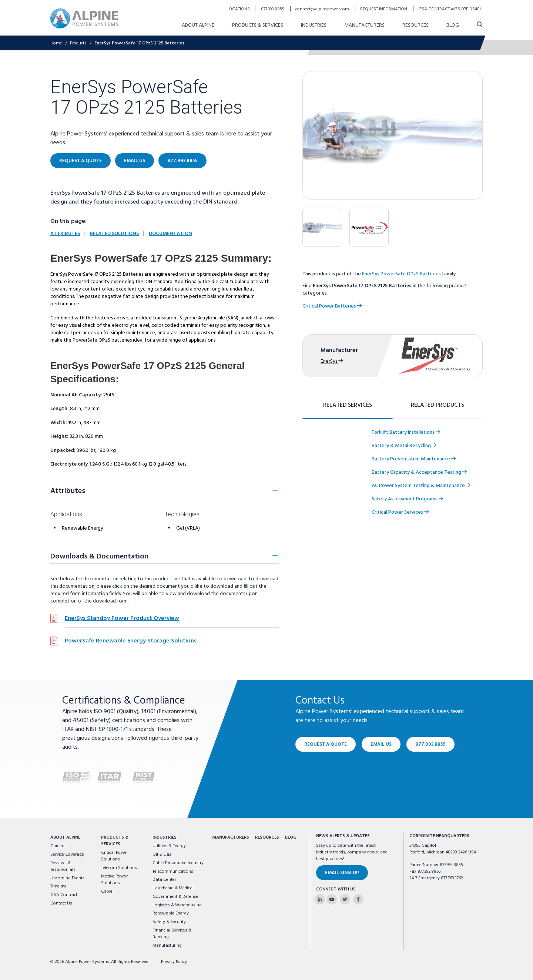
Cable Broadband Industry (178, 863)
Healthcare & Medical (173, 888)
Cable (107, 892)
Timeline (58, 886)
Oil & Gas (162, 855)
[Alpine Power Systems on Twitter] (345, 899)
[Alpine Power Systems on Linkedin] (320, 899)
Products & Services (115, 841)
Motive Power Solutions (114, 880)
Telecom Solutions (119, 868)
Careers (58, 846)
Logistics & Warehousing (177, 905)
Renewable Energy (171, 913)
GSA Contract (64, 895)
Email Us (381, 744)
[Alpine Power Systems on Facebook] (358, 899)
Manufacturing (167, 946)
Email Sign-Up (342, 873)
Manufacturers (231, 838)
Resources (267, 838)
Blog (291, 838)
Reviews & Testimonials (63, 866)
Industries (165, 838)
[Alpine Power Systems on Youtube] (332, 899)
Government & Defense (175, 897)
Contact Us (61, 903)
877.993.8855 (430, 744)
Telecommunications (173, 872)
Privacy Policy (174, 962)
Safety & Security (169, 922)
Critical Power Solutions (115, 856)
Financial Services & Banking (172, 934)
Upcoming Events (68, 878)
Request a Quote (326, 744)
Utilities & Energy (169, 846)
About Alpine (65, 838)
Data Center (164, 880)
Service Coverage (67, 855)
